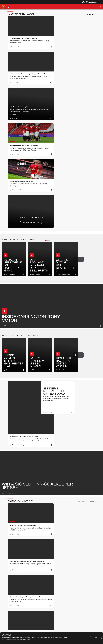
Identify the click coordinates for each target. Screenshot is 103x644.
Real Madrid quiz (79, 33)
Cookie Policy (26, 639)
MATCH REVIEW (14, 598)
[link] (33, 47)
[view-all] (96, 505)
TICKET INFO (40, 598)
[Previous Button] (76, 117)
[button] (9, 7)
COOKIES (7, 635)
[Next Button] (81, 117)
